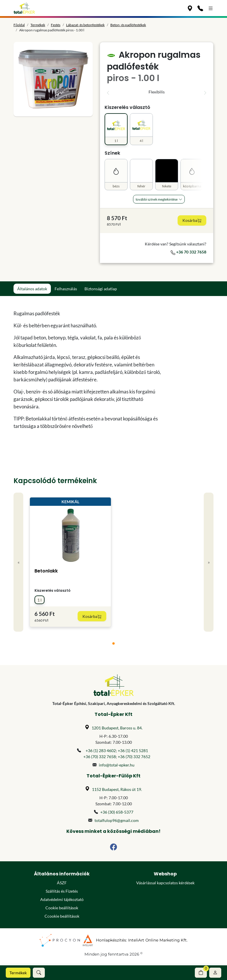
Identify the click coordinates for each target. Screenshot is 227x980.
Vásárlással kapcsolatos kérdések (165, 883)
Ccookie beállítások (62, 916)
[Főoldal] (24, 8)
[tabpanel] (88, 370)
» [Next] (209, 562)
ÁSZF (62, 883)
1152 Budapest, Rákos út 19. (117, 789)
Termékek (18, 973)
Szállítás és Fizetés (62, 891)
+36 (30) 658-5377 (117, 812)
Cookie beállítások (62, 908)
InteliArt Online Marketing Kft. (158, 940)
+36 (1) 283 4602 (101, 751)
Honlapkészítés (111, 940)
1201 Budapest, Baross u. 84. (117, 728)
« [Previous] (19, 562)
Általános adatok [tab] (32, 289)
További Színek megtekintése (157, 199)
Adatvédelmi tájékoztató (62, 899)
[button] (39, 973)
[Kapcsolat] (200, 8)
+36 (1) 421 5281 (133, 751)
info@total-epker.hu (117, 765)
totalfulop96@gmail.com (117, 820)
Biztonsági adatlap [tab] (101, 289)
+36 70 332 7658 (188, 252)
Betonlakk (46, 571)
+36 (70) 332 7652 (134, 757)
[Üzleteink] (190, 8)
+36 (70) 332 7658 (100, 757)
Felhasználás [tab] (66, 289)
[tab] (113, 643)
